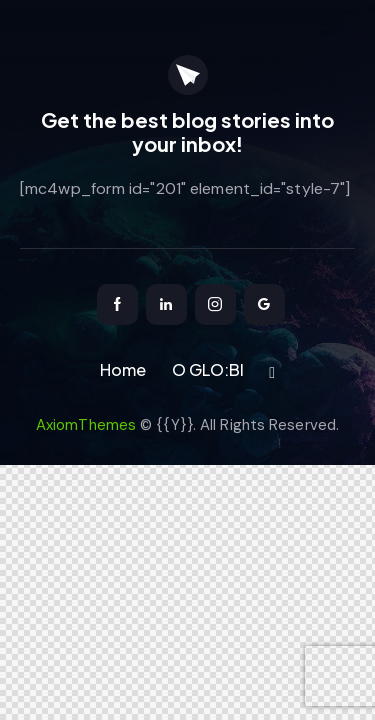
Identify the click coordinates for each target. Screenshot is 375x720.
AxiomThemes (86, 425)
